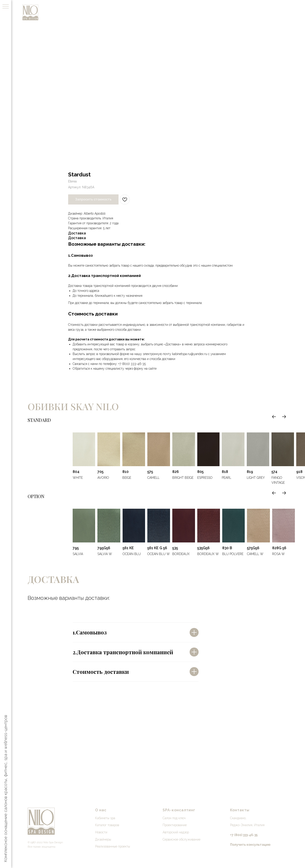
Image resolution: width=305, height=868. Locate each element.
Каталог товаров (107, 825)
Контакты (240, 810)
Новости (101, 832)
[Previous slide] (274, 417)
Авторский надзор (176, 832)
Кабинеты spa (105, 818)
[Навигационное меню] (6, 7)
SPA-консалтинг (179, 810)
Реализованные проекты (113, 846)
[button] (250, 845)
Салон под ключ (174, 818)
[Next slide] (284, 417)
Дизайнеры (103, 839)
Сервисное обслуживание (182, 839)
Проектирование (175, 825)
